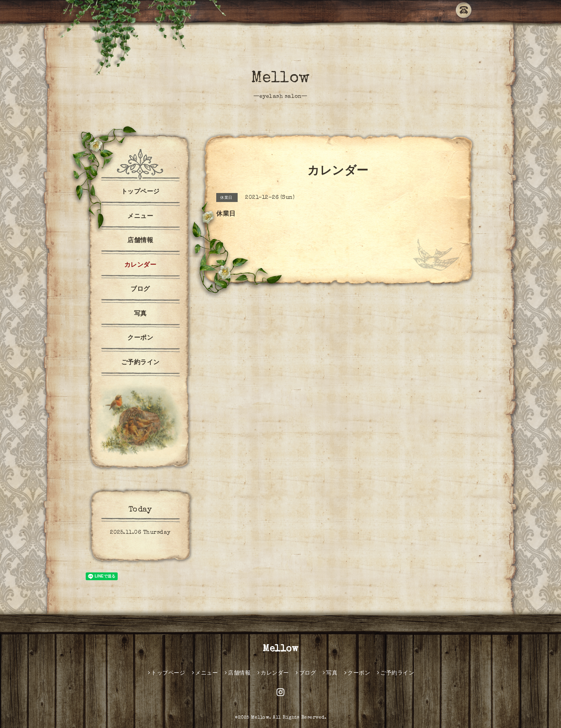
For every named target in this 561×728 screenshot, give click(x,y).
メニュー (140, 217)
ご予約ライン (140, 363)
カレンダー (140, 266)
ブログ (140, 290)
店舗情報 (140, 241)
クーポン (140, 338)
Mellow (281, 79)
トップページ (140, 192)
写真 (140, 314)
